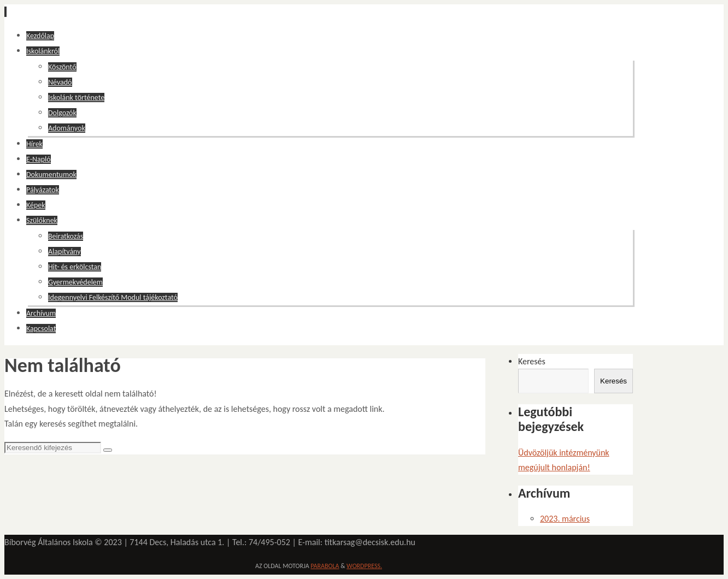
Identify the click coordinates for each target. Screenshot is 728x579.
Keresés (532, 361)
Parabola (325, 566)
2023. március (565, 519)
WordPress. (364, 566)
